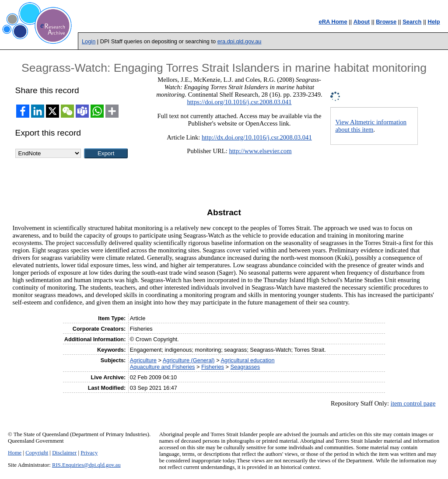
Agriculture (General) (189, 360)
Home (15, 453)
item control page (413, 403)
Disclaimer (64, 453)
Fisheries (213, 367)
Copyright (37, 453)
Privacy (89, 453)
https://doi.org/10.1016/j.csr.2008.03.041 (239, 102)
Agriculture (143, 360)
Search (412, 22)
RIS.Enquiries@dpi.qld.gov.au (86, 465)
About (362, 22)
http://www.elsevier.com (260, 151)
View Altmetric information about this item (371, 126)
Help (434, 22)
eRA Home (333, 22)
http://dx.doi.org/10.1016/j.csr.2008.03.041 (257, 137)
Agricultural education (248, 360)
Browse (386, 22)
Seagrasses (245, 367)
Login (89, 41)
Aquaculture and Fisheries (163, 367)
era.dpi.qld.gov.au (240, 41)
